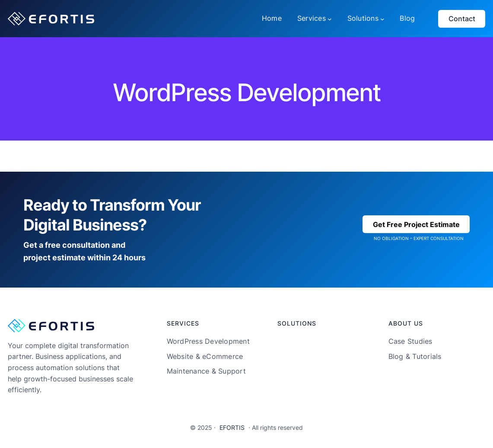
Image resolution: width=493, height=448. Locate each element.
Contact (462, 19)
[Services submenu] (330, 19)
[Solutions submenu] (382, 19)
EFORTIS (232, 427)
